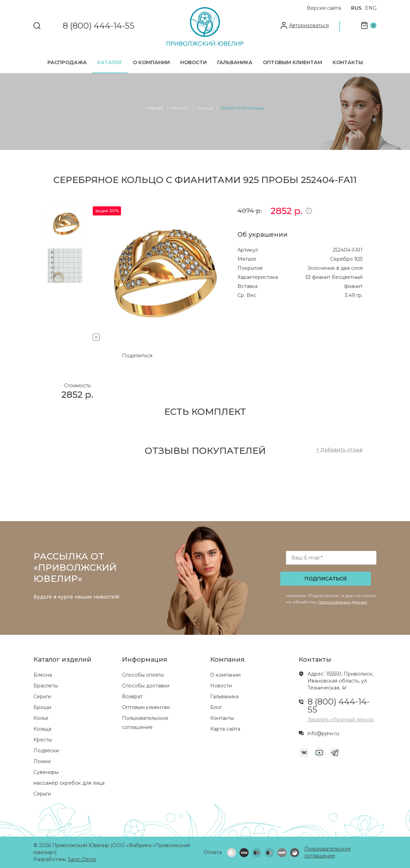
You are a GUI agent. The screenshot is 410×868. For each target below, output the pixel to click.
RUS (356, 8)
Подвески (46, 751)
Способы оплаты (143, 675)
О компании (151, 62)
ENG (371, 8)
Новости (193, 62)
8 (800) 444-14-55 (99, 26)
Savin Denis (82, 859)
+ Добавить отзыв (339, 450)
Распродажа (67, 62)
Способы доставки (146, 686)
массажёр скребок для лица (69, 783)
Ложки (42, 761)
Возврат (132, 696)
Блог (216, 707)
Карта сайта (225, 729)
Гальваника (235, 62)
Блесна (43, 675)
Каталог (110, 62)
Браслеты (46, 686)
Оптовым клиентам (293, 62)
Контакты (348, 62)
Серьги (42, 696)
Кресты (43, 740)
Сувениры (46, 772)
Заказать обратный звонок (341, 719)
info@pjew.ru (323, 733)
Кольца (42, 729)
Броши (42, 707)
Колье (41, 718)
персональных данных (343, 602)
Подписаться (326, 579)
